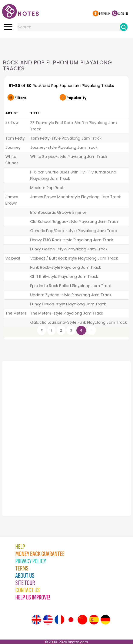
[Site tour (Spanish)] (94, 620)
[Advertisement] (67, 47)
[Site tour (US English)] (48, 620)
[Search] (124, 27)
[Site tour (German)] (105, 620)
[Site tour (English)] (36, 620)
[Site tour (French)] (59, 620)
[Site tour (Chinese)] (82, 620)
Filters (20, 98)
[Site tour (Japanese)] (71, 620)
